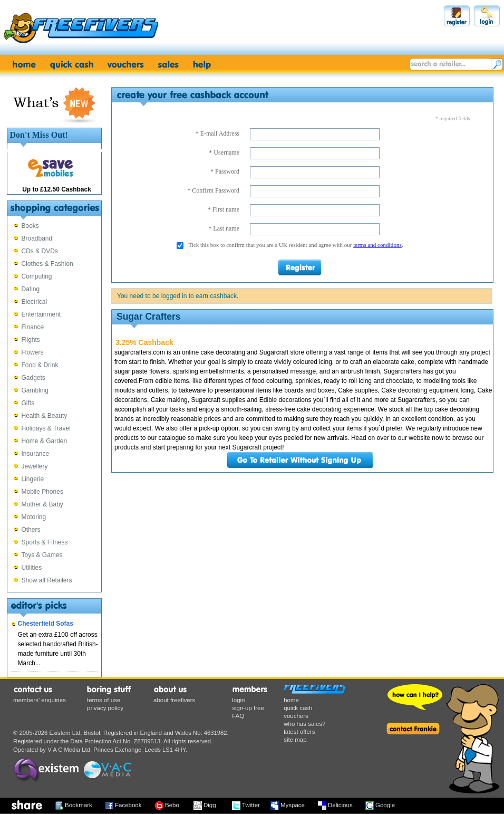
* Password (225, 171)
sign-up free (248, 708)
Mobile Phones (42, 492)
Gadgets (33, 378)
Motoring (34, 517)
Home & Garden (45, 441)
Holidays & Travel (46, 428)
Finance (33, 327)
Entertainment (41, 314)
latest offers (299, 732)
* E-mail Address (217, 133)
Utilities (32, 568)
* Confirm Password (213, 190)
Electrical (35, 302)
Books (30, 226)
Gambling (35, 390)
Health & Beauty (45, 416)
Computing (37, 276)
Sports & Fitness (45, 542)
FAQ (238, 716)
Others (31, 530)
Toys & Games (42, 555)
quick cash (298, 708)
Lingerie (33, 479)
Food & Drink (40, 365)
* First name (224, 209)
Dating (31, 289)
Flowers (33, 352)
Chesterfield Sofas (46, 624)
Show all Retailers (47, 580)
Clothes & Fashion (47, 264)
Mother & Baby (42, 504)
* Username (224, 152)
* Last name (224, 228)
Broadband (37, 238)
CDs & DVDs (40, 251)
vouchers (296, 716)
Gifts (28, 403)
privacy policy (105, 708)
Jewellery (35, 466)
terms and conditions (377, 245)
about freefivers (174, 700)
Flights (31, 340)
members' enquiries (40, 700)
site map (295, 740)
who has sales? (304, 724)
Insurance (36, 454)
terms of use (104, 700)
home (291, 700)
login (238, 700)
